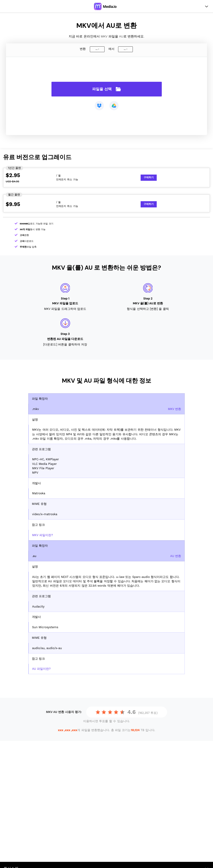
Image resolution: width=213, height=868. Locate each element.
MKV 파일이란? (43, 535)
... (97, 49)
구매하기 (149, 177)
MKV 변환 (175, 409)
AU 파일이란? (41, 669)
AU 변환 (176, 556)
